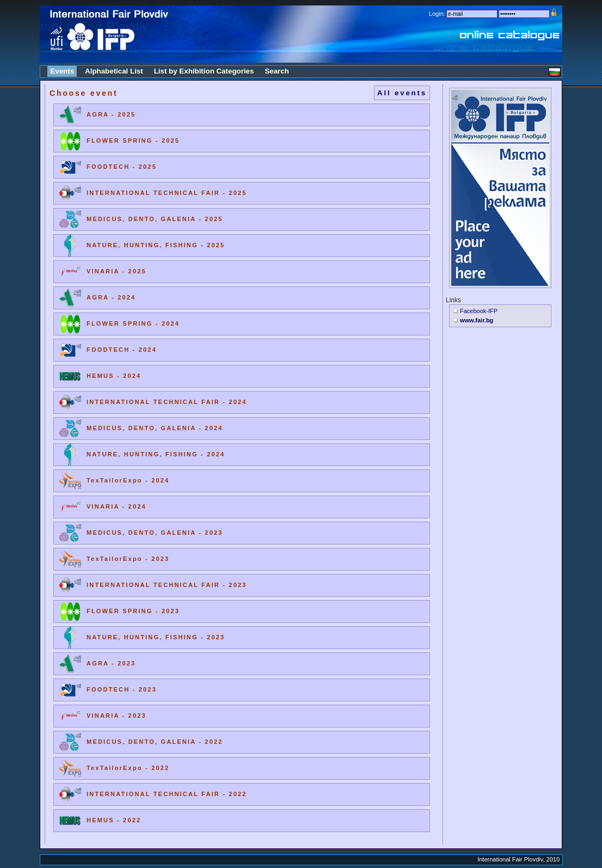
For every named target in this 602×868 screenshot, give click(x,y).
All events (402, 93)
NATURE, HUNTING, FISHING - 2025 (156, 245)
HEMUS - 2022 (114, 820)
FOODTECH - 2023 (122, 689)
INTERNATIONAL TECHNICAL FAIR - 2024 (167, 402)
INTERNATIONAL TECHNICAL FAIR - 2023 (167, 585)
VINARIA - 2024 (116, 506)
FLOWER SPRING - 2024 (133, 323)
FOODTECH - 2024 (122, 350)
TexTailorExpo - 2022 (128, 768)
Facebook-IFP (479, 311)
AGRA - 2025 (111, 114)
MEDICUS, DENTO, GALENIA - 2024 (155, 428)
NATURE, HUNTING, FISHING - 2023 (156, 637)
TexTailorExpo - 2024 (128, 480)
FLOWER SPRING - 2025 (133, 140)
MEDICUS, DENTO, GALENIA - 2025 (155, 219)
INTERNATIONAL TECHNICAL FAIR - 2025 (167, 193)
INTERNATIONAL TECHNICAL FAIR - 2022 (167, 794)
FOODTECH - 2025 (122, 167)
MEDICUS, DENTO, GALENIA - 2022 (155, 742)
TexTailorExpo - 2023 (128, 559)
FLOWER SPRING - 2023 (133, 611)
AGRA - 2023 (111, 663)
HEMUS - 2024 (114, 376)
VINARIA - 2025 (116, 271)
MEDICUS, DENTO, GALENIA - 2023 (155, 533)
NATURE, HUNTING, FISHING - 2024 (156, 454)
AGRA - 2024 (111, 297)
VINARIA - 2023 (116, 716)
